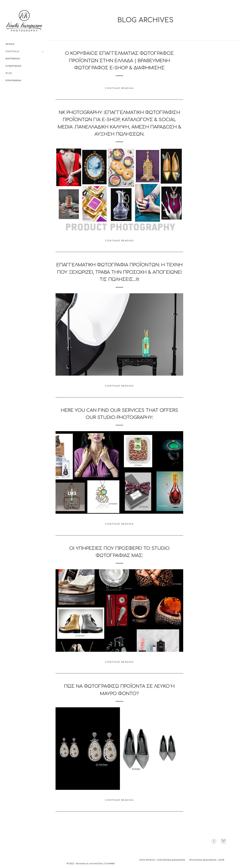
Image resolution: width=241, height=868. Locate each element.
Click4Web (109, 864)
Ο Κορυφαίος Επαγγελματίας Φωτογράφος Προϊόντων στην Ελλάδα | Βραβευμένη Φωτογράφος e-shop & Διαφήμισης (119, 61)
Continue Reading (119, 88)
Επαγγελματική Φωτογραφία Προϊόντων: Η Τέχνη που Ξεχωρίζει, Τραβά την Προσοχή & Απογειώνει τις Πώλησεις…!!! (119, 272)
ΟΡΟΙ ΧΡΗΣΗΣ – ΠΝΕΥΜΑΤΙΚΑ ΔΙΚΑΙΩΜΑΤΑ (162, 860)
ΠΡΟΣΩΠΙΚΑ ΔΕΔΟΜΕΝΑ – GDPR (206, 860)
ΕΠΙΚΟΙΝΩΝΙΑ (13, 80)
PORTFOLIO (12, 51)
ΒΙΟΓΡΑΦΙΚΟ (13, 59)
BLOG (9, 73)
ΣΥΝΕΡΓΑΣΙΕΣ (14, 66)
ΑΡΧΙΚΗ (10, 44)
